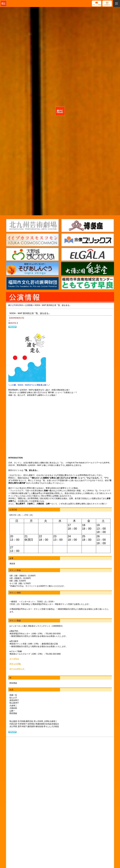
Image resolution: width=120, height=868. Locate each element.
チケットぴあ (15, 664)
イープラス (14, 659)
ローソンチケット (17, 669)
